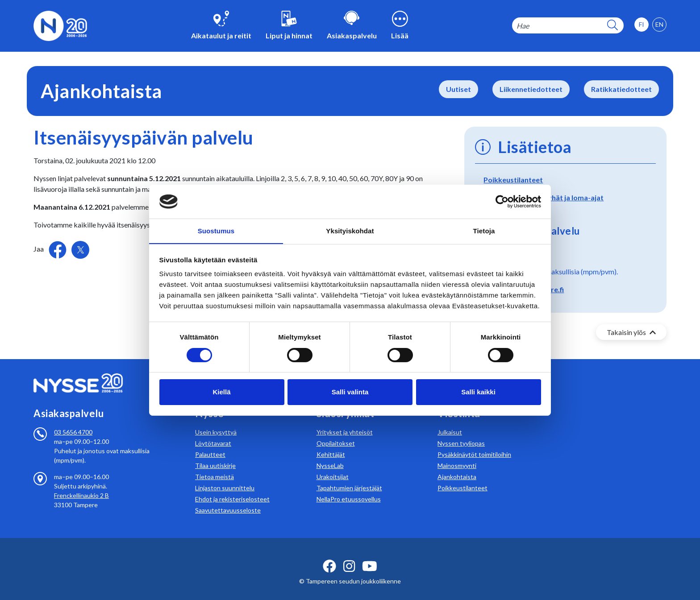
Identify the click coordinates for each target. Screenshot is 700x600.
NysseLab (330, 455)
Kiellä (221, 392)
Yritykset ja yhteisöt (345, 421)
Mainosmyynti (457, 455)
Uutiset (458, 89)
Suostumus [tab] (216, 231)
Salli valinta (350, 392)
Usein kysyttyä (216, 421)
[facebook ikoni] (329, 555)
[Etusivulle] (60, 25)
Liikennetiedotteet (531, 89)
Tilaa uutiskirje (215, 455)
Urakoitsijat (333, 466)
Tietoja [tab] (484, 231)
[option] (659, 25)
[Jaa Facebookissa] (58, 249)
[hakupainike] (612, 26)
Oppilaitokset (336, 432)
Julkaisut (450, 421)
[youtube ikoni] (370, 555)
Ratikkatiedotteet (621, 89)
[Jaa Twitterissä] (80, 250)
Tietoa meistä (215, 466)
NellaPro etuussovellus (349, 488)
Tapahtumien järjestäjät (349, 477)
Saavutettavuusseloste (228, 499)
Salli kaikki (478, 392)
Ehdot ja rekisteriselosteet (232, 488)
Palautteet (210, 444)
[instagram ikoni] (349, 555)
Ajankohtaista (457, 466)
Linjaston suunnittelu (225, 477)
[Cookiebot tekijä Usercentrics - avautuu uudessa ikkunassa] (502, 201)
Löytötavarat (213, 432)
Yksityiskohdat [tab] (350, 231)
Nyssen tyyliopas (461, 432)
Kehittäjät (331, 444)
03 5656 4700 (73, 421)
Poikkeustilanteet (513, 180)
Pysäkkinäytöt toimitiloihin (474, 444)
